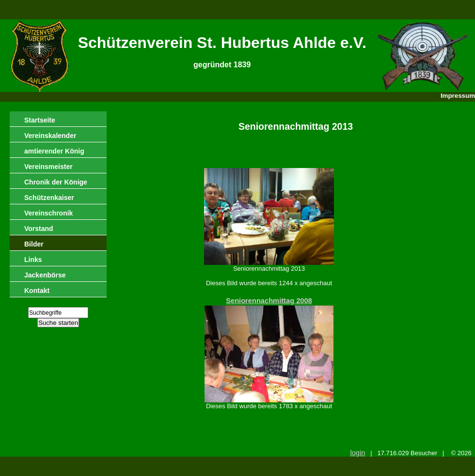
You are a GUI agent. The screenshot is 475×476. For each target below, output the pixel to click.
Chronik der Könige (56, 182)
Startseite (40, 120)
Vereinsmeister (48, 167)
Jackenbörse (45, 275)
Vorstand (39, 229)
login (357, 453)
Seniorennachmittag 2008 (269, 301)
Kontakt (37, 291)
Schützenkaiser (49, 198)
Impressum (458, 96)
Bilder (34, 244)
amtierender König (54, 151)
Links (33, 260)
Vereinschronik (48, 213)
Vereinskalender (50, 136)
